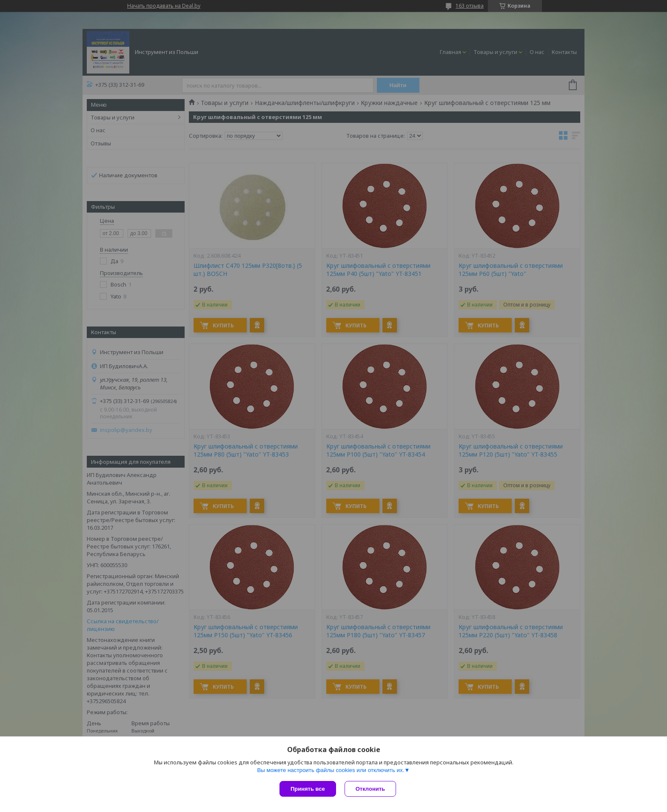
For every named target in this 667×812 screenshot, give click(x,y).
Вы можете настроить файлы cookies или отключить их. (331, 770)
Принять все (308, 789)
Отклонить (370, 789)
